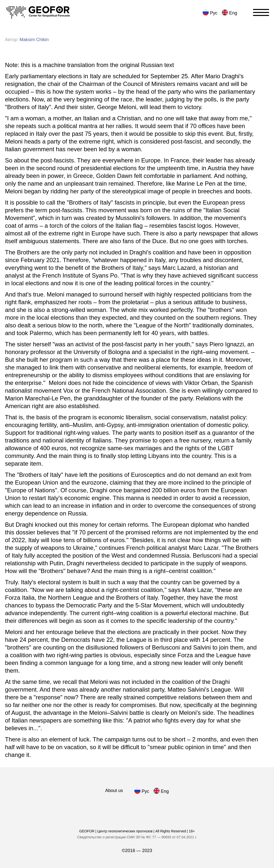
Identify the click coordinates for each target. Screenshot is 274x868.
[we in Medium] (134, 807)
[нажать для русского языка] (209, 12)
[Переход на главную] (38, 12)
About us (114, 791)
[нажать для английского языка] (229, 12)
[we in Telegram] (101, 807)
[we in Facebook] (118, 807)
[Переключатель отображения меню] (261, 12)
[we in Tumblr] (151, 807)
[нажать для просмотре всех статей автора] (34, 40)
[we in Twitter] (168, 807)
